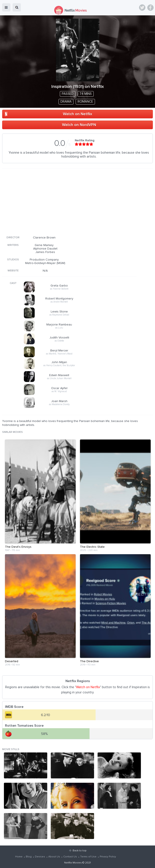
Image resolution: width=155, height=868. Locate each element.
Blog (29, 857)
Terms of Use (88, 857)
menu (6, 7)
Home (19, 857)
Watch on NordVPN (79, 125)
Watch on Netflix (77, 114)
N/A (45, 271)
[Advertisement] (69, 201)
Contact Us (70, 857)
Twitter (142, 8)
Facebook (150, 8)
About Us (54, 857)
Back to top (79, 851)
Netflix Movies (73, 863)
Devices (40, 857)
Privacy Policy (108, 857)
